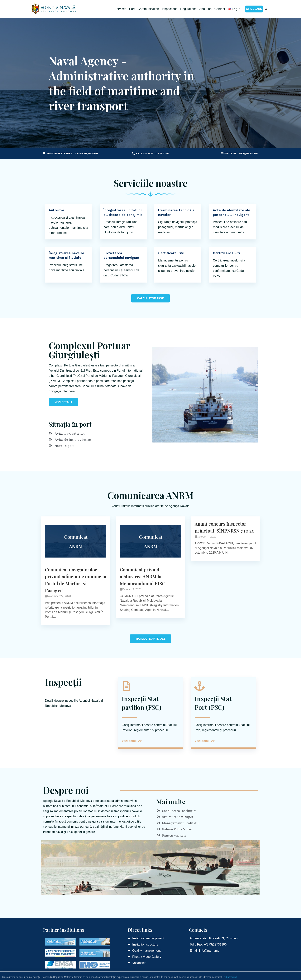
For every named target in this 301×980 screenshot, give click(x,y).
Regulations (188, 9)
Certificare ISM (171, 253)
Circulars (254, 9)
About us (205, 9)
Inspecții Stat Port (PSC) (213, 703)
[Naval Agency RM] (54, 9)
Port (132, 9)
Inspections (170, 9)
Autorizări (57, 210)
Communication (148, 9)
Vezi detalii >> (132, 741)
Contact (220, 9)
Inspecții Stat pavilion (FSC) (141, 703)
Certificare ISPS (226, 253)
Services (120, 9)
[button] (150, 298)
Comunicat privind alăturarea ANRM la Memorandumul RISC (142, 576)
